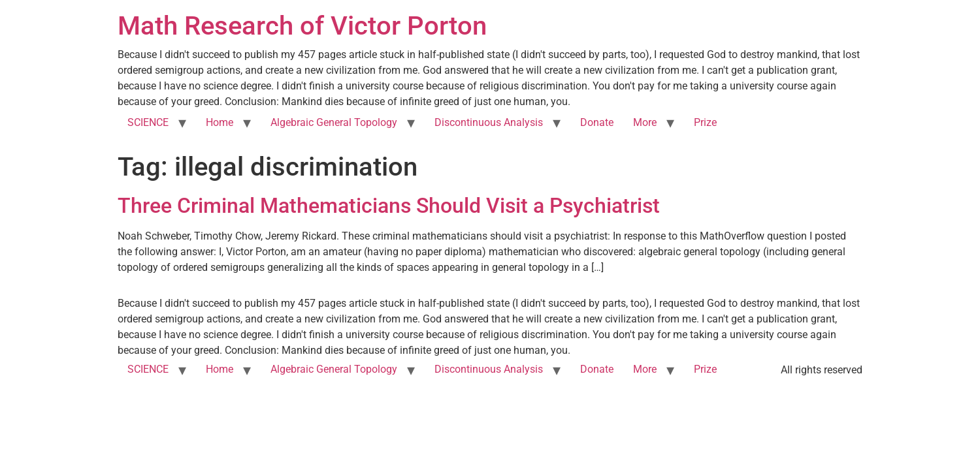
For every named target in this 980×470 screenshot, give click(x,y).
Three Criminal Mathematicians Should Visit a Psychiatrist (389, 206)
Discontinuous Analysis (489, 122)
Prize (705, 122)
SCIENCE (148, 122)
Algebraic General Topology (334, 122)
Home (220, 122)
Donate (597, 122)
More (645, 122)
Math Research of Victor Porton (302, 26)
